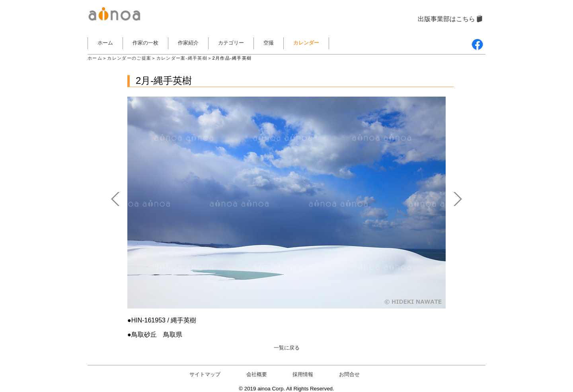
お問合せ (349, 374)
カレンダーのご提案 (129, 58)
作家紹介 (188, 43)
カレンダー (306, 43)
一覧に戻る (287, 348)
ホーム (105, 43)
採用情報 (303, 374)
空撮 (269, 43)
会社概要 (257, 374)
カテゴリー (231, 43)
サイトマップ (205, 374)
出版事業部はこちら (446, 19)
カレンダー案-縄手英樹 (182, 58)
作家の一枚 (145, 43)
